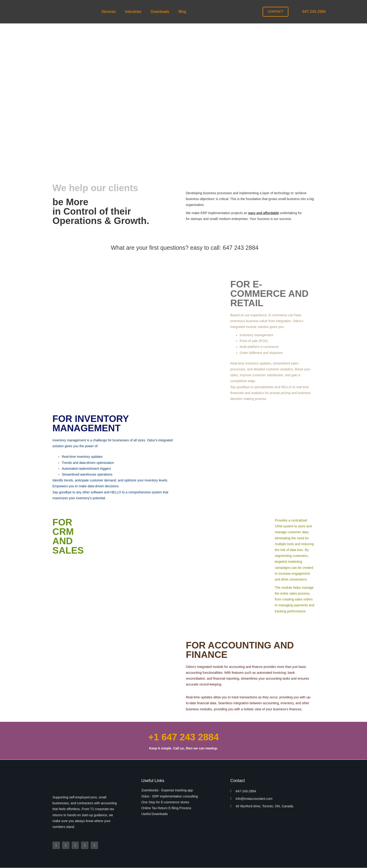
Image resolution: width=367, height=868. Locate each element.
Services (108, 12)
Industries (133, 12)
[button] (110, 12)
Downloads (160, 12)
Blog (182, 12)
